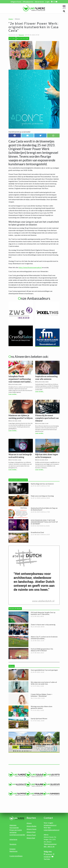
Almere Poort (31, 835)
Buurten (31, 818)
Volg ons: (48, 852)
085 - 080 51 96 (49, 846)
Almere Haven (31, 829)
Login (47, 2)
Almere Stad (31, 838)
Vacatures (13, 844)
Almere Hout (31, 832)
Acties (12, 38)
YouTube (47, 859)
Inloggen (12, 849)
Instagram (47, 857)
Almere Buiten (31, 826)
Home (11, 19)
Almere (29, 823)
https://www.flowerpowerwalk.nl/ (30, 267)
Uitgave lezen (16, 2)
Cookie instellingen (16, 856)
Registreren (13, 851)
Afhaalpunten (28, 2)
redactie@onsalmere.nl (52, 830)
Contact (48, 818)
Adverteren (39, 2)
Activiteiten (23, 38)
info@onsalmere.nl (50, 825)
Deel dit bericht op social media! (19, 132)
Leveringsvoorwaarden (17, 835)
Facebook (49, 854)
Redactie (21, 35)
